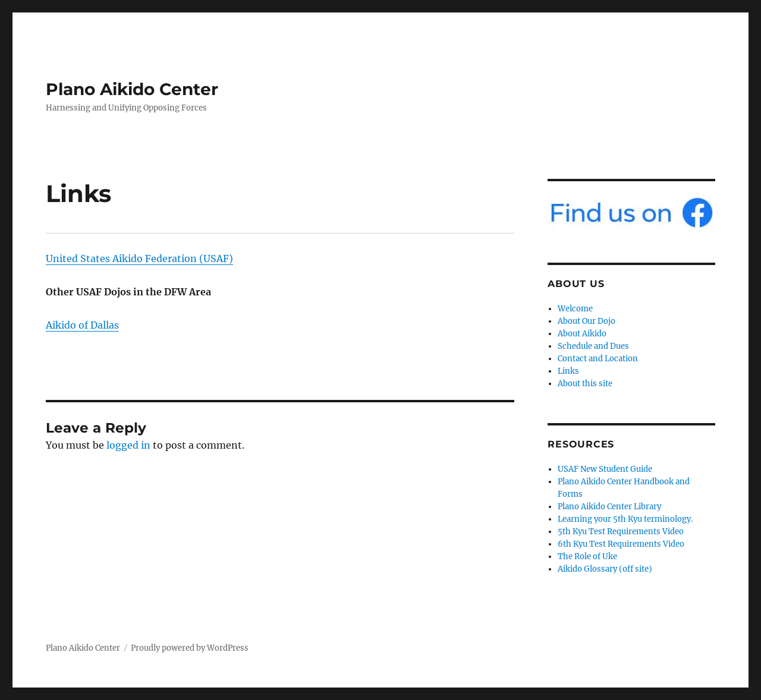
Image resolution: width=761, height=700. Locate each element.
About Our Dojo (587, 321)
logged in (128, 445)
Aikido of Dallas (82, 325)
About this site (585, 384)
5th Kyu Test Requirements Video (621, 532)
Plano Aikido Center (132, 89)
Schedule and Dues (593, 346)
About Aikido (582, 334)
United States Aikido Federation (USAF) (139, 258)
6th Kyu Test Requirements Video (621, 544)
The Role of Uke (587, 556)
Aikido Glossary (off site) (605, 569)
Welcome (575, 309)
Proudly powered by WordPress (190, 648)
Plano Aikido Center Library (609, 507)
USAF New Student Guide (605, 469)
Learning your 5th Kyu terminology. (625, 519)
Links (568, 371)
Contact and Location (598, 359)
